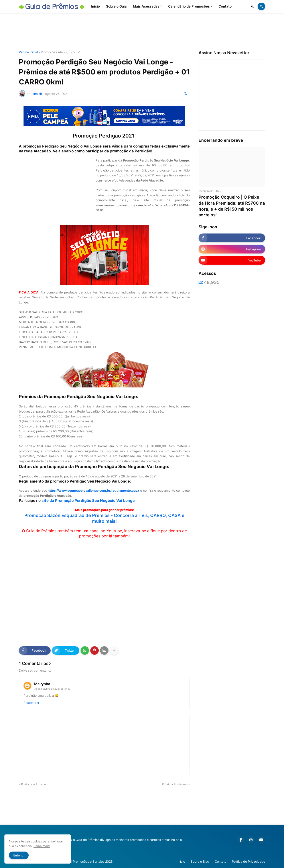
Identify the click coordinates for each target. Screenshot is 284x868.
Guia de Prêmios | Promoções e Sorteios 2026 (80, 861)
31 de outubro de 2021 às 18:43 (52, 689)
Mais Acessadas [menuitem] (146, 6)
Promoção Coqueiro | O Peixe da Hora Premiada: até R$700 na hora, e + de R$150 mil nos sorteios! (232, 206)
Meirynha (42, 684)
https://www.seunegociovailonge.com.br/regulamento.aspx (93, 490)
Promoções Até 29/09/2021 (61, 52)
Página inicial (28, 52)
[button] (253, 6)
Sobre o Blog (200, 861)
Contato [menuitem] (225, 6)
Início (181, 861)
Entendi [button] (19, 855)
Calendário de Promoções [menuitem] (189, 6)
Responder (31, 703)
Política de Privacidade (248, 861)
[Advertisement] (142, 32)
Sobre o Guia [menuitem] (116, 6)
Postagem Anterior (34, 784)
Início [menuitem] (96, 6)
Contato (221, 861)
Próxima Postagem (175, 784)
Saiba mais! (42, 846)
